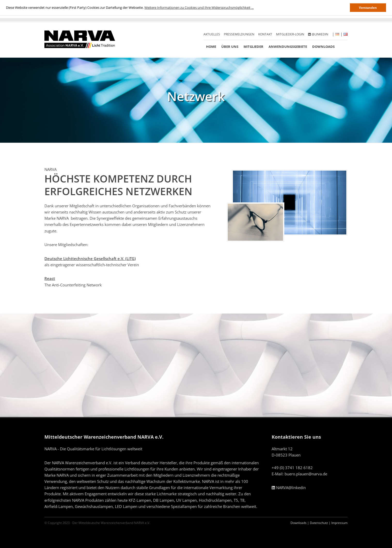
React (50, 278)
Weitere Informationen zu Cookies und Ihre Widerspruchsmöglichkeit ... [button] (199, 7)
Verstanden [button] (368, 7)
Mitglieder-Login (290, 34)
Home (211, 47)
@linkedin (318, 34)
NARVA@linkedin (289, 488)
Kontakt (265, 34)
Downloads (323, 47)
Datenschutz (319, 523)
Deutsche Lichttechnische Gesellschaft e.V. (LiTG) (90, 258)
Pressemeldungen (239, 34)
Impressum (339, 523)
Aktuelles (212, 34)
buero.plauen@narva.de (306, 474)
